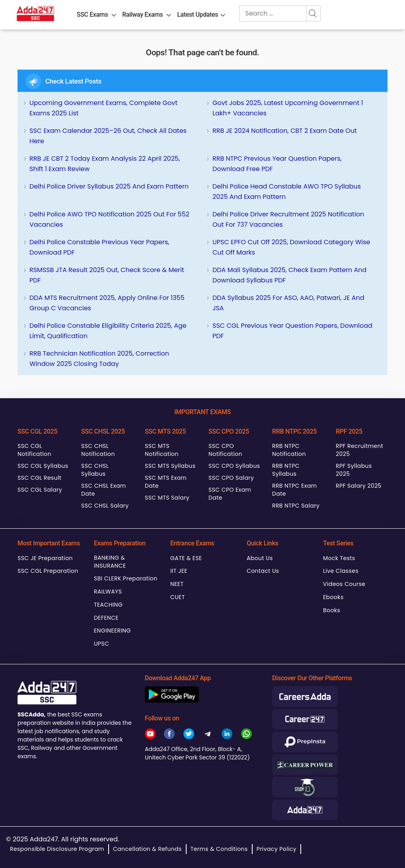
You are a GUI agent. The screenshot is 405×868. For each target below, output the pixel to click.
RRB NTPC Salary (296, 506)
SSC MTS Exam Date (166, 482)
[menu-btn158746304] (114, 14)
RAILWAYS (108, 592)
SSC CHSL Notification (98, 450)
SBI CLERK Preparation (126, 578)
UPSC (101, 644)
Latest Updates (198, 15)
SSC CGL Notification (34, 450)
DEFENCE (106, 618)
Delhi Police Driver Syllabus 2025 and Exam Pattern (109, 186)
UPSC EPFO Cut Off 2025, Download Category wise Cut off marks (291, 247)
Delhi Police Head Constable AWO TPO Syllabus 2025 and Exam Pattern (287, 192)
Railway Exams (142, 15)
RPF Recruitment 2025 (359, 450)
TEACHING (108, 605)
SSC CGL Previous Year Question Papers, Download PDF (292, 331)
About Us (260, 558)
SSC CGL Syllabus (43, 466)
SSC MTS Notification (162, 450)
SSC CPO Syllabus (234, 466)
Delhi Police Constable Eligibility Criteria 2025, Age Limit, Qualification (108, 331)
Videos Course (344, 584)
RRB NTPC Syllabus (286, 470)
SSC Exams (92, 15)
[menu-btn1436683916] (169, 14)
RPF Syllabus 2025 (354, 470)
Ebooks (333, 597)
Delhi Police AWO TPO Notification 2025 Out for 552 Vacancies (109, 219)
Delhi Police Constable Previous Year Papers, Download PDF (99, 247)
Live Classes (341, 571)
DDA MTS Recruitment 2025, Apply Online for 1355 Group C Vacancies (107, 303)
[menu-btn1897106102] (223, 14)
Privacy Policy (276, 849)
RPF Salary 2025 (359, 486)
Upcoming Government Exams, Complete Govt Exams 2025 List (103, 108)
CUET (178, 597)
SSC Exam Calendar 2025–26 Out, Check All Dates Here (108, 136)
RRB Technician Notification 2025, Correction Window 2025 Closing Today (99, 359)
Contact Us (263, 571)
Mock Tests (339, 558)
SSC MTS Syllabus (170, 466)
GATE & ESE (186, 558)
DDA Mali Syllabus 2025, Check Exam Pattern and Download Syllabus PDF (289, 275)
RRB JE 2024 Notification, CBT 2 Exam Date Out (285, 131)
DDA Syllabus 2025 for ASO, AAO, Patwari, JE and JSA (288, 303)
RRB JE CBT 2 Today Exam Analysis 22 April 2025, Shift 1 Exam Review (105, 164)
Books (332, 610)
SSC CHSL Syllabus (95, 470)
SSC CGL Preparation (48, 571)
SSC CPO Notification (225, 450)
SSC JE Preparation (45, 558)
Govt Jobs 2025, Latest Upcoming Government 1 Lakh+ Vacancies (288, 108)
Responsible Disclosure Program (57, 849)
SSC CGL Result (39, 478)
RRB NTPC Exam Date (295, 490)
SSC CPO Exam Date (230, 494)
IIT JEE (179, 571)
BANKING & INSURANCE (110, 562)
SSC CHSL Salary (105, 506)
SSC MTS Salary (167, 498)
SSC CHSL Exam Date (104, 490)
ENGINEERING (112, 631)
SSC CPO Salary (231, 478)
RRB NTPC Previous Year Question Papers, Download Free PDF (277, 164)
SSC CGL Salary (40, 490)
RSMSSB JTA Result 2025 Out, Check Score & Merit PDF (107, 275)
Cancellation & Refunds (147, 849)
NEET (177, 584)
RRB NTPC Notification (289, 450)
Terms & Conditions (219, 849)
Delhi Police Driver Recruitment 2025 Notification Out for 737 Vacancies (288, 219)
